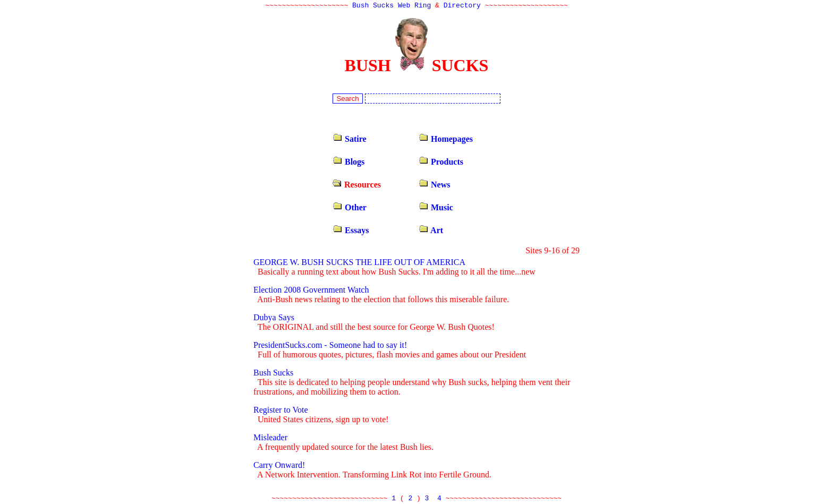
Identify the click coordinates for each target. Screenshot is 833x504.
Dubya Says (274, 318)
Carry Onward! (279, 466)
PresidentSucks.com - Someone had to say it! (330, 346)
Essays (351, 231)
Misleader (270, 438)
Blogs (348, 163)
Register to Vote (281, 411)
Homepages (446, 140)
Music (436, 208)
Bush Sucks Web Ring (392, 6)
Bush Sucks (273, 374)
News (434, 186)
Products (441, 163)
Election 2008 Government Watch (311, 291)
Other (350, 208)
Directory (462, 6)
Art (431, 231)
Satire (350, 140)
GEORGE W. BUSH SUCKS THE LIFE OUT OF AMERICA (359, 263)
